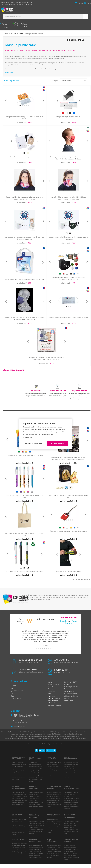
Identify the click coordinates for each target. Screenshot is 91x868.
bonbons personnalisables (18, 771)
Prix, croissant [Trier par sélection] (74, 81)
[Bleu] (74, 113)
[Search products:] (43, 17)
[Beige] (28, 153)
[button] (80, 3)
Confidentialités (58, 744)
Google (63, 621)
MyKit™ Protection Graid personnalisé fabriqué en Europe (25, 279)
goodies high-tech (56, 792)
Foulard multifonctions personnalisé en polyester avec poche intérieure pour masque (25, 198)
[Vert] (60, 274)
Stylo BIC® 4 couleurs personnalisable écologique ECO (25, 571)
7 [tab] (49, 649)
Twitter (72, 40)
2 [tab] (38, 649)
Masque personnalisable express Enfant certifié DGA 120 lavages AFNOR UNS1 (25, 238)
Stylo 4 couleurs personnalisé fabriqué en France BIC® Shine (25, 496)
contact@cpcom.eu (20, 727)
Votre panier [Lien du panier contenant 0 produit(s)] (25, 25)
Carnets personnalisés (69, 845)
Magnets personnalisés (17, 820)
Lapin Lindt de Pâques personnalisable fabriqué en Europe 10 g (68, 496)
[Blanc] (67, 113)
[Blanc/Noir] (28, 568)
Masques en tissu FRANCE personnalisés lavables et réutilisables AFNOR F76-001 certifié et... (47, 359)
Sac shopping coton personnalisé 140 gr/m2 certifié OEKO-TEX (25, 534)
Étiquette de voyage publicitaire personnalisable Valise (69, 531)
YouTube (76, 40)
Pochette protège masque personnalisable (25, 157)
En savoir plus (27, 437)
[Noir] (70, 113)
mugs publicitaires (53, 845)
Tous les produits (82, 580)
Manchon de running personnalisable (69, 571)
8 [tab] (51, 649)
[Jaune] (26, 452)
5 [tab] (44, 649)
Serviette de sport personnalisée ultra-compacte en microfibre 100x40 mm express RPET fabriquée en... (69, 458)
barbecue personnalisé (36, 825)
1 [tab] (36, 649)
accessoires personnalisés (70, 825)
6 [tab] (47, 649)
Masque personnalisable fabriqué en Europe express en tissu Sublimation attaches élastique (68, 158)
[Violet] (21, 492)
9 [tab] (53, 649)
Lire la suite (9, 73)
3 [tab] (40, 649)
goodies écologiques (52, 822)
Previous (14, 639)
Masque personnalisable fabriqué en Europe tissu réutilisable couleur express (68, 278)
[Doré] (24, 492)
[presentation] (6, 101)
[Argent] (32, 492)
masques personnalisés (42, 599)
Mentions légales (47, 744)
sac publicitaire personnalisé (20, 844)
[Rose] (28, 492)
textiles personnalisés (17, 796)
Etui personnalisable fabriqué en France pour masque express (25, 118)
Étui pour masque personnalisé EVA (68, 117)
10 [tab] (55, 649)
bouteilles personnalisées (35, 847)
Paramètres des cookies (34, 443)
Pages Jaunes (71, 622)
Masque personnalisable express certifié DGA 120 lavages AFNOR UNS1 (69, 238)
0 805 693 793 (63, 672)
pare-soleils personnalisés (70, 805)
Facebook (69, 40)
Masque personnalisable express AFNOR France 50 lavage (68, 317)
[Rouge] (63, 113)
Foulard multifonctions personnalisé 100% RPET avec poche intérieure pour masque (69, 198)
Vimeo (79, 40)
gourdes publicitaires (71, 763)
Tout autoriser (57, 443)
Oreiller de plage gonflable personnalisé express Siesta (25, 455)
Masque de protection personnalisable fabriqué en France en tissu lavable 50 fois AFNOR (25, 318)
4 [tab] (42, 649)
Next (77, 639)
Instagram (83, 40)
